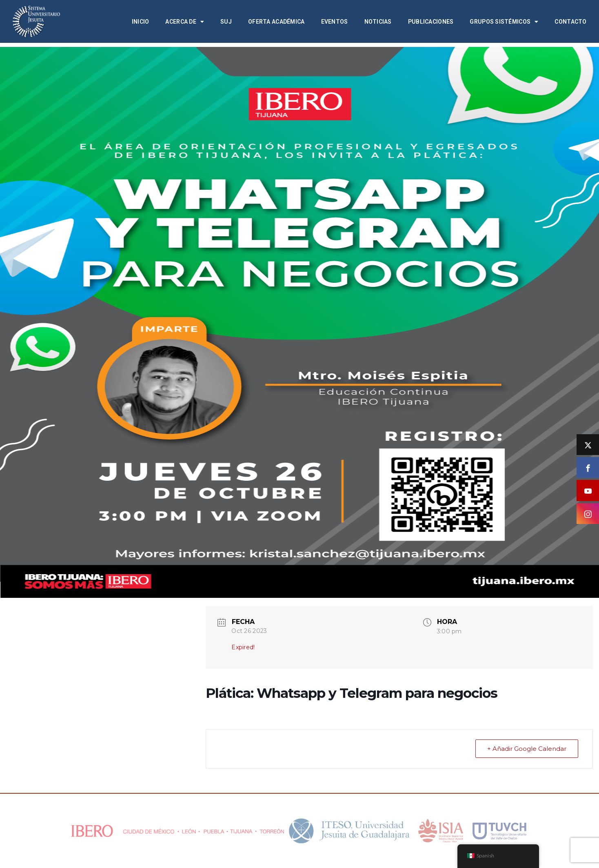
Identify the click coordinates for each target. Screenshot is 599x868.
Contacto (570, 22)
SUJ (226, 22)
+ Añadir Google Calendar (527, 749)
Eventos (335, 22)
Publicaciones (431, 22)
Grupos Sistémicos (504, 22)
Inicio (141, 22)
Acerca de (185, 22)
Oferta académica (276, 22)
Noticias (378, 22)
